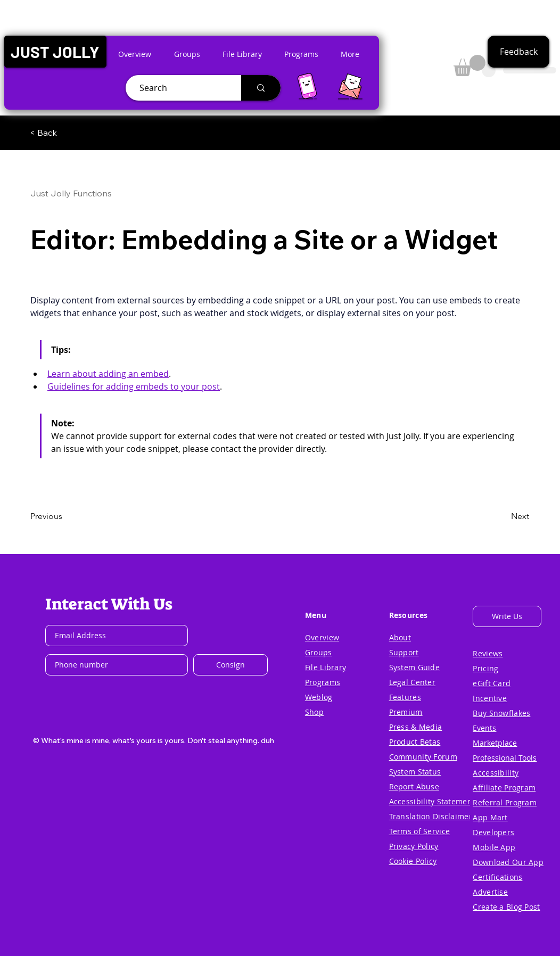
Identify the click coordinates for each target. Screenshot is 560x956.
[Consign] (230, 665)
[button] (55, 52)
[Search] (179, 88)
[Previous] (65, 516)
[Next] (503, 516)
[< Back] (65, 133)
